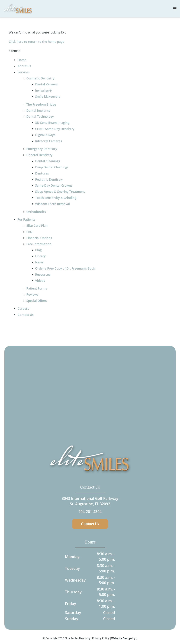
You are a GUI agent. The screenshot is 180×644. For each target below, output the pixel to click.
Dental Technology (40, 116)
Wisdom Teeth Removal (52, 204)
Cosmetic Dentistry (40, 78)
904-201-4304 (90, 511)
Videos (40, 281)
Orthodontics (36, 212)
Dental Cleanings (48, 161)
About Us (24, 66)
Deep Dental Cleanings (52, 167)
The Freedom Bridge (41, 104)
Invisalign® (43, 90)
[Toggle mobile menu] (175, 9)
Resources (43, 274)
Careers (23, 308)
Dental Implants (38, 110)
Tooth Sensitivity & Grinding (56, 198)
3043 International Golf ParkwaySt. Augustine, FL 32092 (90, 501)
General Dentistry (39, 155)
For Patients (26, 219)
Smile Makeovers (48, 96)
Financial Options (39, 238)
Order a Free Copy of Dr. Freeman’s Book (65, 268)
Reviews (32, 294)
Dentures (42, 173)
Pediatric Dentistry (49, 179)
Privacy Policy (101, 638)
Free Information (39, 244)
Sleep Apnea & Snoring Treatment (60, 192)
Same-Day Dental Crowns (54, 185)
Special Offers (37, 301)
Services (24, 72)
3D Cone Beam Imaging (52, 123)
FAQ (29, 232)
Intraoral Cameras (49, 141)
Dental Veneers (46, 84)
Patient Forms (37, 288)
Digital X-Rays (45, 135)
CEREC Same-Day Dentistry (55, 129)
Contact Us (26, 315)
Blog (38, 250)
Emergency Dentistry (42, 149)
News (39, 262)
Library (40, 256)
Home (22, 60)
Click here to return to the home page (36, 42)
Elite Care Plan (37, 226)
